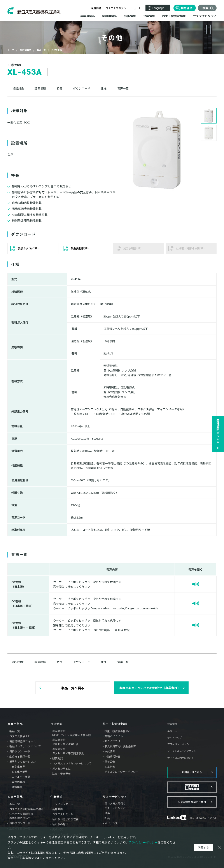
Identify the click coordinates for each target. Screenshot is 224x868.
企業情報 (56, 797)
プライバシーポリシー (179, 744)
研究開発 (58, 758)
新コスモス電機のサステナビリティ (115, 805)
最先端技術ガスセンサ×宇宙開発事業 (68, 751)
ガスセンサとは (61, 768)
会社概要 (58, 809)
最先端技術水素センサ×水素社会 (65, 742)
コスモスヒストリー (64, 814)
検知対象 (18, 89)
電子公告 (110, 761)
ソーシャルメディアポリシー (183, 751)
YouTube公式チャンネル (203, 818)
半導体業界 (18, 782)
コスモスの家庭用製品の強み (26, 809)
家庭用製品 (26, 50)
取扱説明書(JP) (80, 248)
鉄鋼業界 (17, 787)
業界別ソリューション (23, 761)
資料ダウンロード (20, 751)
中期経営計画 (112, 756)
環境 (107, 813)
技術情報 (56, 724)
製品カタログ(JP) (28, 248)
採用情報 (96, 8)
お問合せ (186, 8)
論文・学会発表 (61, 774)
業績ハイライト (114, 736)
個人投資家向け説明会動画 (120, 746)
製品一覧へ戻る (73, 688)
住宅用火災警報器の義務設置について (21, 816)
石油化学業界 (20, 772)
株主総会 (110, 767)
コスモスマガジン (116, 8)
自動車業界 (18, 767)
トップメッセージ (63, 804)
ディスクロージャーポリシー (121, 772)
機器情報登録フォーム (23, 741)
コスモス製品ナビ (20, 736)
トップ (11, 50)
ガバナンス (111, 823)
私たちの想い (60, 824)
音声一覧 (123, 89)
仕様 (104, 89)
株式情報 (110, 751)
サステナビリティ (115, 797)
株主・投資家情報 (115, 724)
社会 (107, 818)
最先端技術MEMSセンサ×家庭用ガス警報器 (72, 733)
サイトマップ (175, 738)
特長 (59, 89)
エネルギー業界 (21, 777)
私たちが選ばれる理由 (65, 819)
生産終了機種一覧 (20, 756)
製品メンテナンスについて (25, 746)
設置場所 (40, 89)
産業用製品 (15, 724)
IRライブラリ (112, 741)
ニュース (136, 8)
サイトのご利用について (181, 758)
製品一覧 (41, 50)
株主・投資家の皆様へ (118, 731)
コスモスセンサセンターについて (72, 763)
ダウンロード (82, 89)
